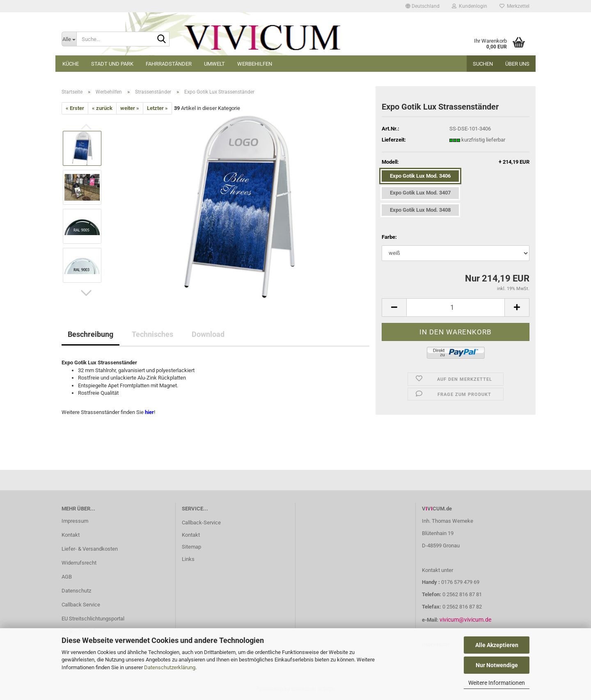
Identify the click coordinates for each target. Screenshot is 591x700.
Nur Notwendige (497, 665)
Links (188, 559)
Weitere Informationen (497, 683)
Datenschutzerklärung (170, 667)
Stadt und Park (112, 64)
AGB (67, 577)
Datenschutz (76, 591)
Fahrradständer (169, 64)
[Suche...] (69, 39)
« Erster (75, 108)
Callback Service (81, 605)
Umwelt (214, 64)
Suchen (483, 64)
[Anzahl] (456, 308)
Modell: (456, 162)
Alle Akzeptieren (497, 645)
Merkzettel (514, 6)
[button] (423, 6)
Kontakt (71, 535)
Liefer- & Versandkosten (90, 549)
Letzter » (157, 108)
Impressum (75, 521)
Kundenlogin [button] (470, 6)
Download (208, 334)
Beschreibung (90, 334)
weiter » (130, 108)
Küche (71, 64)
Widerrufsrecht (79, 563)
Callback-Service (201, 523)
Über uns (517, 64)
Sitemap (191, 547)
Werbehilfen (255, 64)
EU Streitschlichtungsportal (93, 619)
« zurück (102, 108)
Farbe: (389, 237)
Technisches (152, 334)
